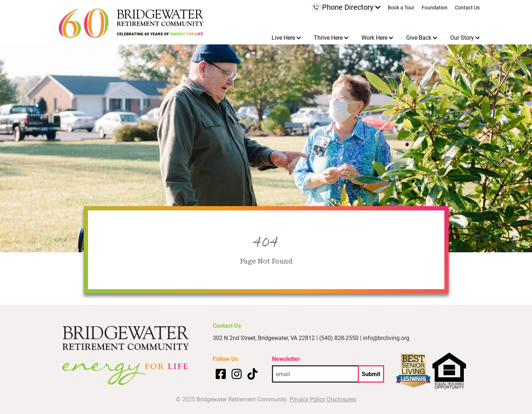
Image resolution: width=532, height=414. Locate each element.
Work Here (374, 37)
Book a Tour (401, 8)
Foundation (435, 8)
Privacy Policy (307, 399)
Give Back (419, 37)
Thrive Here (328, 37)
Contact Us (467, 8)
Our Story (462, 37)
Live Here (283, 37)
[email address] (315, 374)
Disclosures (342, 399)
